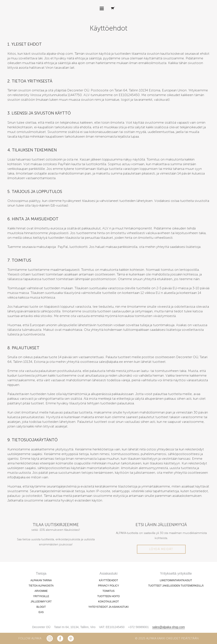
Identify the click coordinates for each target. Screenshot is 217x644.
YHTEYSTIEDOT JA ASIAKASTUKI (108, 607)
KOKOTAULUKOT (108, 602)
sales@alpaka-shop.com (169, 627)
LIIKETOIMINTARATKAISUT (176, 580)
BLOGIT (41, 607)
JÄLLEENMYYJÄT (41, 602)
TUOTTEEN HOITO (108, 596)
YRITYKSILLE (41, 596)
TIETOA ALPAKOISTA (41, 586)
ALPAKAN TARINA (41, 580)
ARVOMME (41, 591)
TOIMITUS (108, 591)
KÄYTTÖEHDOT (108, 580)
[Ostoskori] (113, 8)
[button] (102, 8)
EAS (41, 612)
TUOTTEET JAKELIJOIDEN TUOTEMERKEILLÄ (176, 586)
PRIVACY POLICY (109, 586)
